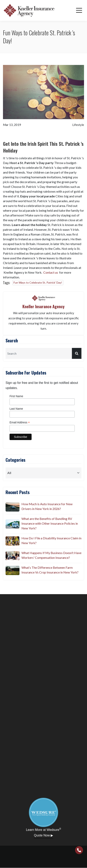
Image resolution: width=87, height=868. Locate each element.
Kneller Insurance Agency (43, 306)
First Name (16, 396)
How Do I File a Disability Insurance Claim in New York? (51, 540)
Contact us (51, 272)
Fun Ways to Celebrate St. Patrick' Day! (38, 282)
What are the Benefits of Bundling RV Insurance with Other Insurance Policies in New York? (50, 523)
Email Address (20, 422)
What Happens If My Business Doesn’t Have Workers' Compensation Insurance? (51, 555)
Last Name (16, 409)
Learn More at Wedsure (44, 829)
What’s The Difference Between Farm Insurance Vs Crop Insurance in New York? (50, 570)
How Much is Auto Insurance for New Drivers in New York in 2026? (47, 506)
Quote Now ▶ (43, 835)
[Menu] (79, 10)
